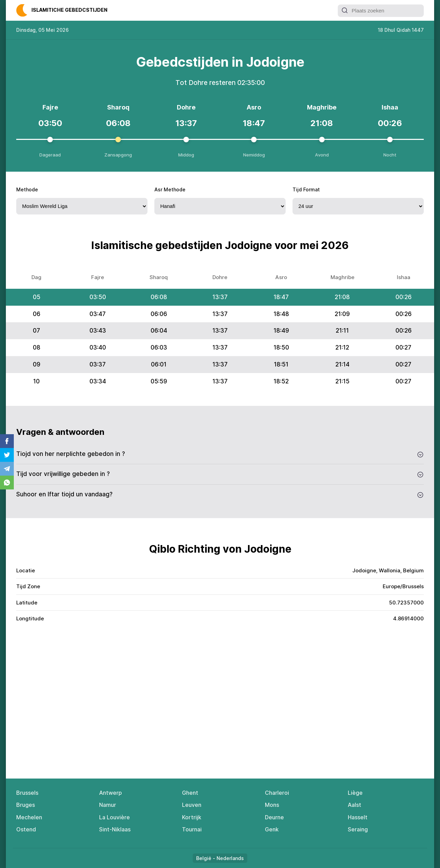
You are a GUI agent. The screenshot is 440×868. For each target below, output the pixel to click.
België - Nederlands (220, 858)
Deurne (274, 817)
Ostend (26, 829)
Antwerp (111, 793)
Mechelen (29, 817)
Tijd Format (306, 189)
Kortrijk (192, 817)
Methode (27, 189)
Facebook (7, 441)
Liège (355, 793)
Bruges (26, 805)
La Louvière (114, 817)
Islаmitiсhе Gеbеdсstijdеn (69, 10)
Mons (272, 805)
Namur (108, 805)
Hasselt (358, 817)
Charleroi (277, 793)
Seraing (358, 829)
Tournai (192, 829)
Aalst (355, 805)
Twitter (7, 455)
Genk (272, 829)
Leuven (192, 805)
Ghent (190, 793)
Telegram (7, 469)
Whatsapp (7, 483)
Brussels (27, 793)
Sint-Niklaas (115, 829)
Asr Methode (170, 189)
